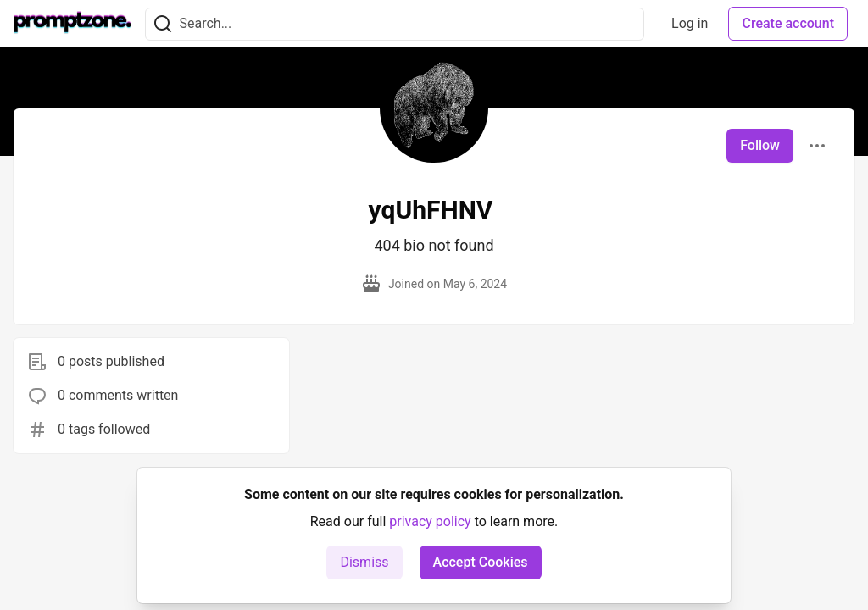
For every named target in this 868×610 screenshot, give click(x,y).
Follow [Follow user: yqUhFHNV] (760, 145)
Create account (788, 23)
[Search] (163, 24)
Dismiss (364, 562)
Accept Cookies (481, 562)
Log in (690, 23)
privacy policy (430, 521)
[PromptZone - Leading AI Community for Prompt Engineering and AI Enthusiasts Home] (72, 24)
